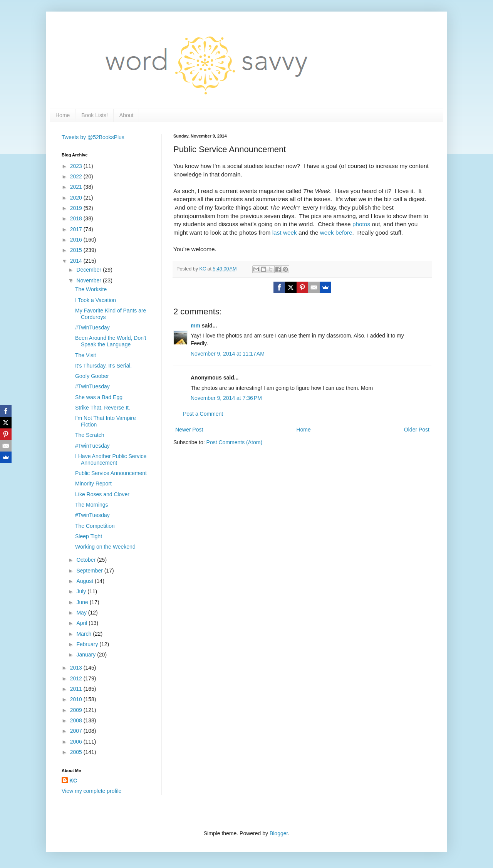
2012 (77, 678)
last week (285, 233)
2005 (77, 752)
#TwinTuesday (92, 327)
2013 (77, 668)
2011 (77, 689)
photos (361, 224)
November (89, 280)
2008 (77, 720)
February (88, 644)
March (85, 634)
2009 (77, 710)
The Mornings (92, 505)
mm (195, 326)
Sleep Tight (89, 536)
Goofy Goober (92, 376)
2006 (77, 742)
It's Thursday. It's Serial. (103, 366)
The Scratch (90, 435)
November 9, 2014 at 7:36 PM (226, 398)
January (87, 655)
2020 (77, 198)
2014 (77, 261)
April (82, 623)
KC (73, 781)
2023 (77, 166)
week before (336, 233)
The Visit (86, 355)
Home (63, 115)
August (85, 581)
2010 (77, 699)
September (90, 571)
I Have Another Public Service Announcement (111, 459)
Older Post (417, 430)
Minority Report (93, 484)
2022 (77, 176)
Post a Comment (203, 414)
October (87, 560)
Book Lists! (94, 115)
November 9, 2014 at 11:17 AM (228, 354)
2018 (77, 218)
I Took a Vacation (96, 300)
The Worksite (91, 289)
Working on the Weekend (105, 547)
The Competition (95, 526)
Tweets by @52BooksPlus (93, 137)
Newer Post (189, 430)
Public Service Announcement (111, 473)
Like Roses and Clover (102, 494)
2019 (77, 208)
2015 (77, 250)
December (89, 270)
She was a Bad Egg (99, 397)
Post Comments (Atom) (234, 442)
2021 (77, 187)
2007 (77, 731)
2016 (77, 240)
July (82, 591)
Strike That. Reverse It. (103, 408)
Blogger (279, 833)
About (127, 115)
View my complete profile (91, 791)
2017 (77, 229)
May (82, 613)
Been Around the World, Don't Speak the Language (111, 341)
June (83, 602)
